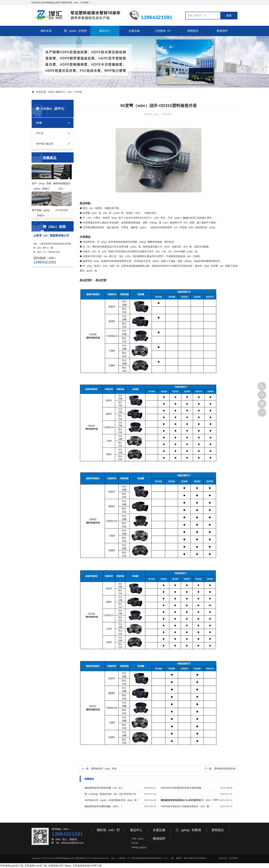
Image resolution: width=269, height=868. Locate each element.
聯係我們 (222, 31)
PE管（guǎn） (139, 839)
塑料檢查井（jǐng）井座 (104, 769)
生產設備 (134, 31)
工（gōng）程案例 (188, 830)
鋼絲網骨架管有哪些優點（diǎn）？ (104, 806)
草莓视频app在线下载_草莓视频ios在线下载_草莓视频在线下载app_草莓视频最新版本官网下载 (51, 866)
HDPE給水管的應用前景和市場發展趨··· (182, 788)
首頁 (51, 92)
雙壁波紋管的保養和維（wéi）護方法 (181, 800)
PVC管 (40, 133)
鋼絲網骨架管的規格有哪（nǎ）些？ (104, 788)
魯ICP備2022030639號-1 (195, 858)
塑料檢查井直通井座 (225, 769)
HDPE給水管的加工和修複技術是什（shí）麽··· (186, 806)
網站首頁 (46, 31)
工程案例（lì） (163, 31)
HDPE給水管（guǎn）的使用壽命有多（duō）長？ (112, 800)
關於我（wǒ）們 (108, 830)
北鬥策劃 (233, 858)
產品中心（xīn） (65, 92)
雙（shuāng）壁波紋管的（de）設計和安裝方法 (110, 794)
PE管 (79, 92)
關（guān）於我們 (75, 31)
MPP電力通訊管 (45, 144)
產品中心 (105, 31)
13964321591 (262, 386)
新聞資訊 (193, 31)
